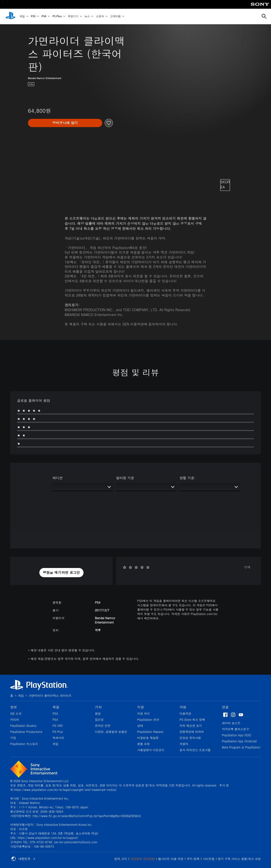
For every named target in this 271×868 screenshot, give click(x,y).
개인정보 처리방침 (143, 859)
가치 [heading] (98, 707)
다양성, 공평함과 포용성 (111, 732)
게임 (22, 17)
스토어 (100, 17)
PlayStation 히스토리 (24, 744)
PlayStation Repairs (150, 732)
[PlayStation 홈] (10, 16)
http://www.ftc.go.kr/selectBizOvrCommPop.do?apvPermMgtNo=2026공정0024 (87, 816)
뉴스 (87, 17)
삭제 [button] (247, 567)
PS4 (44, 17)
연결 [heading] (225, 707)
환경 (98, 713)
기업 (13, 738)
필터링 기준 (125, 478)
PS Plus (57, 17)
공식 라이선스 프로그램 (195, 750)
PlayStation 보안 (148, 719)
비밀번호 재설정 (148, 738)
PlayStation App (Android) (240, 741)
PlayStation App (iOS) (237, 735)
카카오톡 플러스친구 (236, 729)
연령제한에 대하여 (192, 732)
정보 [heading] (14, 707)
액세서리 (58, 738)
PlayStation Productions (26, 732)
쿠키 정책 (193, 859)
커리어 (15, 719)
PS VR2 (58, 726)
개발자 (184, 744)
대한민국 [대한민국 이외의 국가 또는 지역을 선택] (23, 859)
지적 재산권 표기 (191, 726)
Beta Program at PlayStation (241, 747)
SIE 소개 (16, 713)
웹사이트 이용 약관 (171, 859)
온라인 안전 (103, 726)
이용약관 (185, 713)
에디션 (58, 478)
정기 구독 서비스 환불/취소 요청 (239, 859)
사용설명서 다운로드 (151, 750)
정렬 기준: (187, 478)
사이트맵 (209, 859)
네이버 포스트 (231, 723)
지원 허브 (144, 713)
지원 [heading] (141, 707)
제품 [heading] (56, 707)
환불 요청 (144, 744)
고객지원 (115, 17)
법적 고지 (121, 859)
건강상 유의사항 (190, 738)
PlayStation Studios (23, 726)
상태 (140, 726)
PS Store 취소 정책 (192, 719)
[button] (61, 573)
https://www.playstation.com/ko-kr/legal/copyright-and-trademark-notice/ (65, 790)
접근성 (99, 719)
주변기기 (73, 17)
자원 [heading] (183, 707)
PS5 (33, 17)
